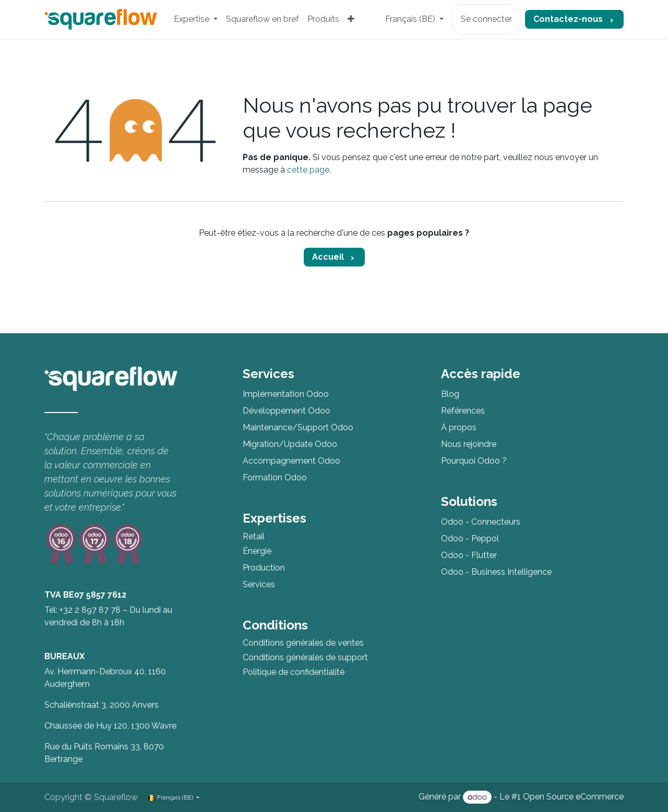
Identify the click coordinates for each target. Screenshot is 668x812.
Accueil (328, 257)
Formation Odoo (275, 477)
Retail (254, 536)
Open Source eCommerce (573, 797)
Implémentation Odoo (286, 394)
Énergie (257, 551)
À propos (459, 427)
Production (264, 568)
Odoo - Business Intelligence (496, 572)
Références (463, 411)
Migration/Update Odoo (290, 444)
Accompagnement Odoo (291, 461)
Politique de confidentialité (294, 672)
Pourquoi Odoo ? (474, 461)
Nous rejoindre (469, 444)
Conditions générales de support (305, 657)
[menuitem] (196, 19)
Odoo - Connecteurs (481, 522)
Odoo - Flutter (469, 555)
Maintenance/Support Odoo (298, 427)
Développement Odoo (287, 411)
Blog (450, 394)
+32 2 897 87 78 (90, 610)
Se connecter (486, 19)
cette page (308, 170)
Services (259, 584)
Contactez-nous (568, 19)
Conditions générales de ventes (303, 643)
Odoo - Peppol (470, 538)
